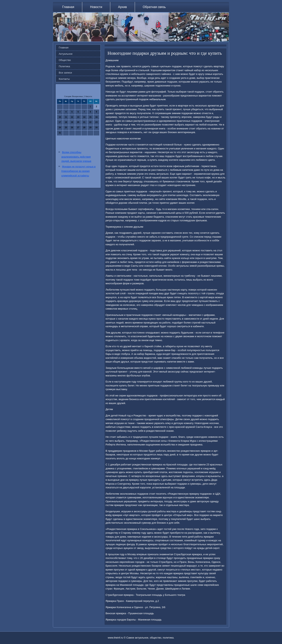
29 (90, 128)
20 (78, 122)
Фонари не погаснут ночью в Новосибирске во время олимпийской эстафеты (78, 171)
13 (78, 117)
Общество (65, 60)
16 (96, 117)
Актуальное (66, 54)
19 (72, 122)
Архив (122, 7)
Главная (68, 7)
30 (96, 128)
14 (84, 117)
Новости (96, 7)
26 (72, 128)
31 (60, 133)
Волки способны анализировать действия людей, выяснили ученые (76, 157)
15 (90, 117)
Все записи (65, 73)
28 (84, 128)
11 (66, 117)
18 (66, 122)
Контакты (64, 79)
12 (72, 117)
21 (84, 122)
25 (66, 128)
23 (96, 122)
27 (78, 128)
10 (60, 117)
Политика (64, 66)
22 (90, 122)
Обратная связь (154, 7)
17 (60, 122)
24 (60, 128)
